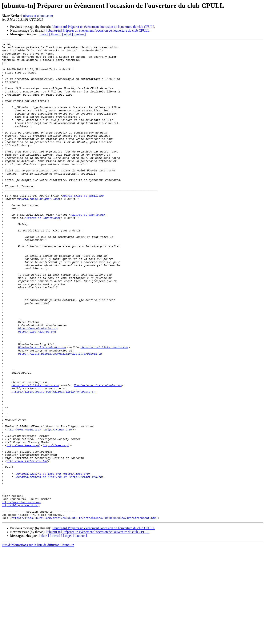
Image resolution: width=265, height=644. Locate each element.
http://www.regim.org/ (24, 507)
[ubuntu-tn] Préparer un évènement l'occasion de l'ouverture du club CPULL (103, 27)
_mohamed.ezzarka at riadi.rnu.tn (41, 564)
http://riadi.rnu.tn (86, 564)
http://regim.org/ (58, 507)
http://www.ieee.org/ (23, 526)
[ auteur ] (80, 34)
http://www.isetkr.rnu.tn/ (27, 545)
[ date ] (43, 34)
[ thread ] (55, 34)
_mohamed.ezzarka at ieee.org (38, 560)
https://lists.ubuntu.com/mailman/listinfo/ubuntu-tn (60, 416)
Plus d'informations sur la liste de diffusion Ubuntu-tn (38, 640)
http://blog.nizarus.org (37, 390)
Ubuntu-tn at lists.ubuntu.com (42, 409)
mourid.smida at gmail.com (83, 227)
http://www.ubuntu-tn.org (38, 386)
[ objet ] (67, 34)
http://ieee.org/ (56, 526)
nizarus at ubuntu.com (38, 16)
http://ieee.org (76, 560)
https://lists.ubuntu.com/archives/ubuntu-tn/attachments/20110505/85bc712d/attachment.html (85, 613)
